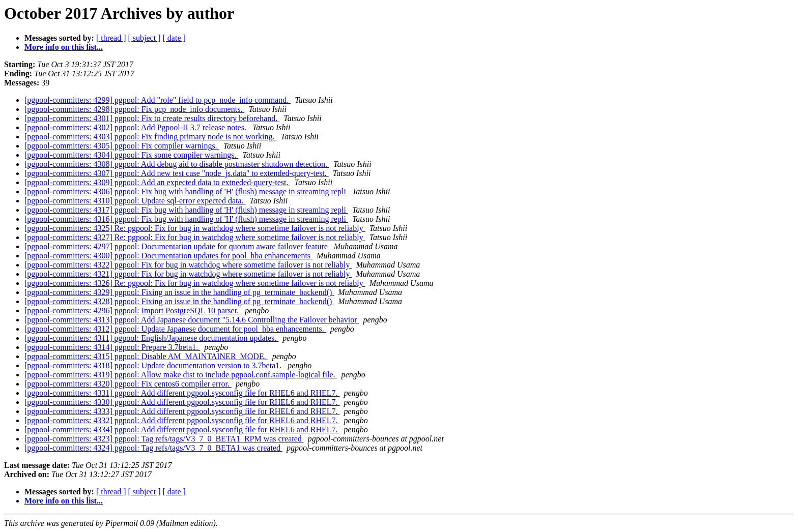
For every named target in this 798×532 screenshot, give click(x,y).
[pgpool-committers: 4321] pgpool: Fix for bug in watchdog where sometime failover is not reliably (188, 274)
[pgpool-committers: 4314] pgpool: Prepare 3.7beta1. (112, 347)
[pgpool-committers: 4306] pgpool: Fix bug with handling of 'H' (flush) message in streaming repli (186, 191)
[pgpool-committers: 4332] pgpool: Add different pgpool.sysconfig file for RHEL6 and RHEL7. (182, 420)
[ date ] (174, 38)
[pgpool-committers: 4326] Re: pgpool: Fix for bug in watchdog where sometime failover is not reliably (195, 283)
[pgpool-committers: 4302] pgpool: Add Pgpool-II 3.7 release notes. (136, 127)
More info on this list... (64, 47)
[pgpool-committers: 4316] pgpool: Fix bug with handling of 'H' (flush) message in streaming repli (186, 219)
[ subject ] (145, 38)
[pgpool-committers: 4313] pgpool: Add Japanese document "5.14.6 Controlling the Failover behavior (192, 320)
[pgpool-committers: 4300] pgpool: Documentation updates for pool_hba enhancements (168, 256)
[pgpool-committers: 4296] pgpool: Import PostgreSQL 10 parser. (133, 311)
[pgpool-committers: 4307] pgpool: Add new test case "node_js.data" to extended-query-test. (177, 173)
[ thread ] (111, 38)
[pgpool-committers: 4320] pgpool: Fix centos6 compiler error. (128, 384)
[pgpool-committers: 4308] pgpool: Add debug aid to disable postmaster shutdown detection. (177, 164)
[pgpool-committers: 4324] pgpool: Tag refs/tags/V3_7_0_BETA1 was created (153, 448)
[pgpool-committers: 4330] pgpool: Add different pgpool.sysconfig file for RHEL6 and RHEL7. (182, 402)
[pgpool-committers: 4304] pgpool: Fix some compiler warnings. (131, 155)
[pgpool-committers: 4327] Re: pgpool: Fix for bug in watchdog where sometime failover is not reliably (195, 237)
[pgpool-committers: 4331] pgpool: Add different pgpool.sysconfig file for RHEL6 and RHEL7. (182, 393)
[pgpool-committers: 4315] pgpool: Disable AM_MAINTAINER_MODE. (146, 356)
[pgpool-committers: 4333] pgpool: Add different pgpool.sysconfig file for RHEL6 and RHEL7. (182, 411)
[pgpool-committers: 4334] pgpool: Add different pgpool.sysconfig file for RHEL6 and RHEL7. (182, 430)
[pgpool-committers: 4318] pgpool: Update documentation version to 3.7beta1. (154, 365)
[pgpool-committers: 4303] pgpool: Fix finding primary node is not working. (151, 137)
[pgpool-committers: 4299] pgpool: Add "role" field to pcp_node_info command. (158, 100)
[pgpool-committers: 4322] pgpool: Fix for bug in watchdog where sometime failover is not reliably (188, 265)
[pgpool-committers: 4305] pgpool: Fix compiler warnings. (122, 146)
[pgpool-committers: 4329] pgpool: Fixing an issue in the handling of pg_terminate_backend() (179, 292)
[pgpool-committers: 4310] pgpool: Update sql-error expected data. (135, 201)
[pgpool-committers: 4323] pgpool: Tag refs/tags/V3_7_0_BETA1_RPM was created (164, 439)
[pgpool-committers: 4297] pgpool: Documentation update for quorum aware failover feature (177, 246)
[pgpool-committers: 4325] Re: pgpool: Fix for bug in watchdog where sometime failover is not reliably (195, 228)
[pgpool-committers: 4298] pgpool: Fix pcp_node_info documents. (134, 109)
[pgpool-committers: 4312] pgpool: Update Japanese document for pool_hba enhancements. (175, 329)
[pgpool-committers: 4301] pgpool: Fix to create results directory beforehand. (152, 118)
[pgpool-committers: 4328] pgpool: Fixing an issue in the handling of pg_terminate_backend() (179, 301)
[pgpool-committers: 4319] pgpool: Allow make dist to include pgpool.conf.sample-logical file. (181, 375)
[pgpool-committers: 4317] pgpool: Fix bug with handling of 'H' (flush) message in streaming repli (186, 210)
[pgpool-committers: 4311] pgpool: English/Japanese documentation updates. (151, 338)
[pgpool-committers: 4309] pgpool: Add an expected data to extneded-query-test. (158, 182)
